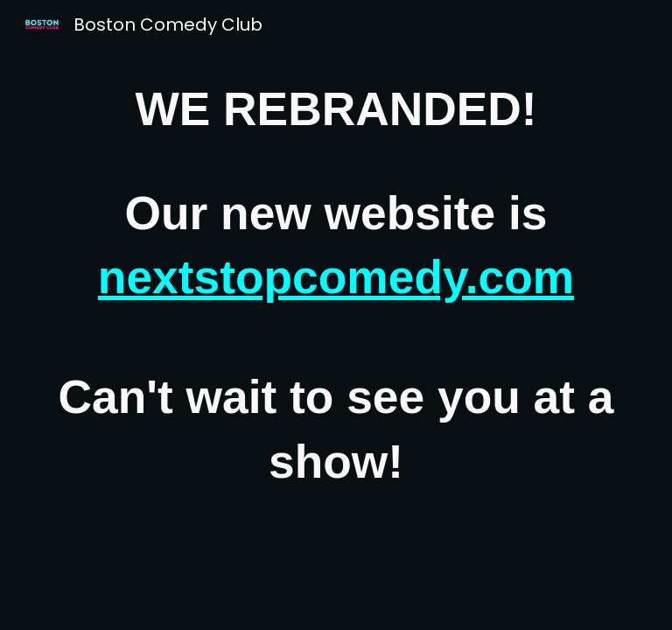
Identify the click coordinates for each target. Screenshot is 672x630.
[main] (336, 286)
